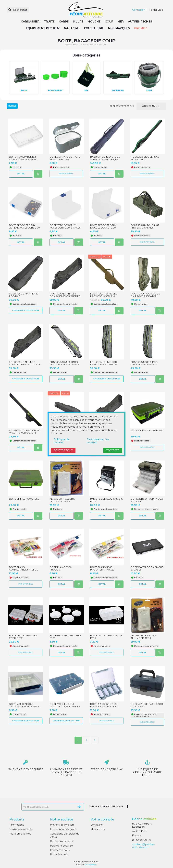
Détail (21, 174)
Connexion (97, 825)
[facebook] (127, 806)
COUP (109, 22)
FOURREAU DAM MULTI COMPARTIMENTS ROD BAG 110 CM (25, 365)
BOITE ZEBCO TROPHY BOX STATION (147, 500)
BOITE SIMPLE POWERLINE (24, 499)
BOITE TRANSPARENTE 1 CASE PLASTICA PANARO (23, 158)
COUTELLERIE (94, 28)
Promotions (17, 825)
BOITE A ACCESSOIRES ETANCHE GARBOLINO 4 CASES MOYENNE (104, 707)
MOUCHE (94, 22)
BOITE (24, 90)
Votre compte (102, 819)
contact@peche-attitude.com (144, 846)
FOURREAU (118, 90)
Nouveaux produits (21, 829)
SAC (86, 90)
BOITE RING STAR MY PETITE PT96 (106, 637)
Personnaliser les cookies (98, 441)
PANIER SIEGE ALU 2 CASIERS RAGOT (107, 500)
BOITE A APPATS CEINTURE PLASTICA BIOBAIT (65, 158)
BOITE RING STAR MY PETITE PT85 (65, 637)
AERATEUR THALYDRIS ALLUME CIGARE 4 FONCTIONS (143, 638)
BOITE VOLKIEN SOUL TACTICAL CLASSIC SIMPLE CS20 (65, 707)
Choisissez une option (26, 310)
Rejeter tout (63, 450)
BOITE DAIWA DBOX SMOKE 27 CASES (147, 568)
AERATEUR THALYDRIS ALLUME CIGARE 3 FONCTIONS (62, 501)
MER (121, 22)
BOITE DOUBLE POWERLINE (147, 430)
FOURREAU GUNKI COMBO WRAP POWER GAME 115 (25, 432)
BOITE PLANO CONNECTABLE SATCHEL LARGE (23, 570)
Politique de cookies (61, 441)
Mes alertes (98, 829)
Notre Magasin (59, 855)
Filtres (12, 106)
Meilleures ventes (20, 834)
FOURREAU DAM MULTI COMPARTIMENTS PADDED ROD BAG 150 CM (65, 296)
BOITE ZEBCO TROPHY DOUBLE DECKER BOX (103, 226)
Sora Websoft (91, 865)
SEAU (149, 90)
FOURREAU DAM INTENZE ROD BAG (24, 295)
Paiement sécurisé (61, 846)
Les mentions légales (63, 829)
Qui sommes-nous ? (62, 841)
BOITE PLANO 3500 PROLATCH (61, 568)
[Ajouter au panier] (38, 174)
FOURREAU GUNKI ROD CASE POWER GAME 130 (144, 363)
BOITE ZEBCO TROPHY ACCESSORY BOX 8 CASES (65, 226)
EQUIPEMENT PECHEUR (43, 28)
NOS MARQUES (119, 28)
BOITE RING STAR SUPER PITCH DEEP (23, 637)
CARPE (64, 22)
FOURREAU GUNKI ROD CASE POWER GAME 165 (104, 363)
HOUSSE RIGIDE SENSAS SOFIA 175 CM (145, 158)
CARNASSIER (30, 22)
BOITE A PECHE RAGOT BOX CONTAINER (147, 705)
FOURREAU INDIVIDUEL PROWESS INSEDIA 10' (104, 295)
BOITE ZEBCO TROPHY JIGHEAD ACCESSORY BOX (25, 226)
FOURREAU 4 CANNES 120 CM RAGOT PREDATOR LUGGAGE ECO (145, 296)
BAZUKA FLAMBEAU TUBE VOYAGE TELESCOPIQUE (105, 158)
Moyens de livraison (62, 825)
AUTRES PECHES (140, 22)
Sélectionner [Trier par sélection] (151, 106)
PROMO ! (141, 28)
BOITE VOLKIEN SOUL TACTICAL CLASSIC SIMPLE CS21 (24, 707)
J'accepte (113, 450)
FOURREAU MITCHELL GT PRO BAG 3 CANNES (145, 226)
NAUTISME (72, 28)
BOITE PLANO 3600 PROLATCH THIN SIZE (102, 568)
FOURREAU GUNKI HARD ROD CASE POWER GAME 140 (64, 365)
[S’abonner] (79, 807)
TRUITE (49, 22)
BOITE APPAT (55, 90)
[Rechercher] (18, 10)
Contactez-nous (60, 850)
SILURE (78, 22)
